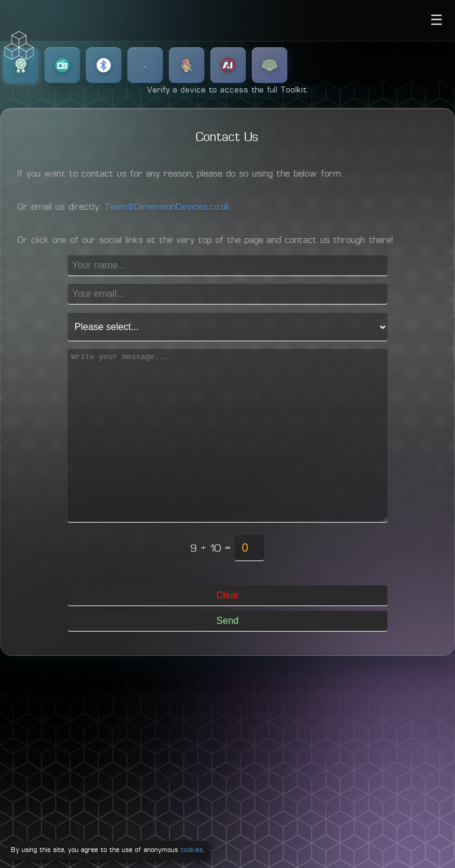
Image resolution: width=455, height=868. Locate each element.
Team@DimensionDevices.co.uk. (169, 207)
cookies (192, 850)
